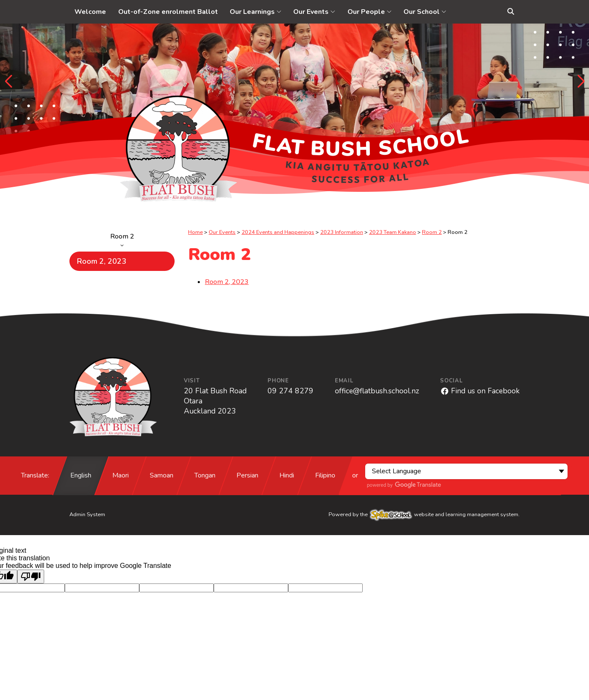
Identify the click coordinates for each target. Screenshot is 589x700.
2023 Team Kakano (393, 232)
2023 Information (342, 232)
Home (195, 232)
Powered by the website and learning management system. (424, 514)
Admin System (87, 514)
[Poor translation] (31, 577)
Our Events (222, 232)
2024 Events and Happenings (278, 232)
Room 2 (122, 239)
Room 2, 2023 (102, 261)
